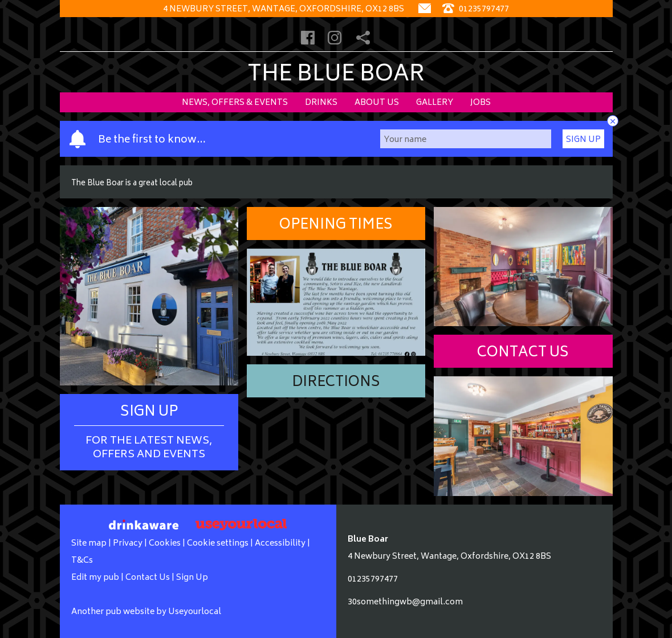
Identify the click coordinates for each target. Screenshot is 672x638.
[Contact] (425, 9)
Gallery (435, 103)
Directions (336, 383)
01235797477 (373, 580)
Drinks (321, 103)
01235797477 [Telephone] (476, 9)
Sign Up (583, 140)
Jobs (480, 103)
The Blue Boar (336, 76)
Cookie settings (218, 544)
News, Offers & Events (235, 103)
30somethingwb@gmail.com (405, 602)
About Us (377, 103)
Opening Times (336, 225)
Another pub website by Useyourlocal (146, 612)
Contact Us (523, 353)
